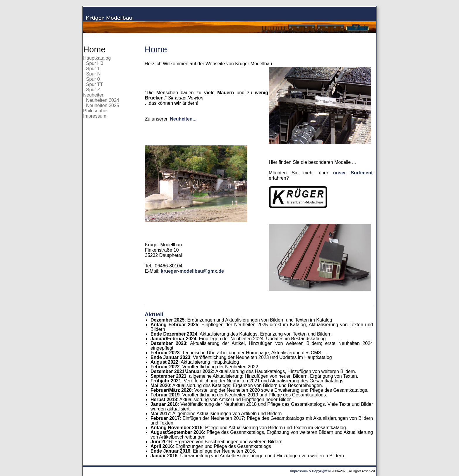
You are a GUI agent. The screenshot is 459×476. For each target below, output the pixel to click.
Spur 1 (93, 69)
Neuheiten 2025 (103, 105)
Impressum (95, 116)
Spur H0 (95, 63)
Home (94, 49)
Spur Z (93, 90)
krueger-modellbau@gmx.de (192, 271)
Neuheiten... (183, 119)
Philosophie (95, 111)
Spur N (93, 74)
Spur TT (95, 84)
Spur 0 (93, 79)
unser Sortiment (353, 173)
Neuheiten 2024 (103, 100)
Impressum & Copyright (309, 471)
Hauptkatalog (97, 58)
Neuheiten (94, 95)
